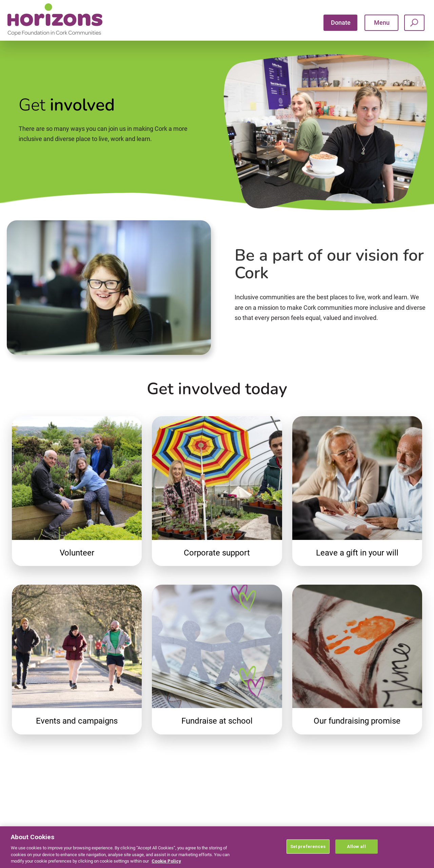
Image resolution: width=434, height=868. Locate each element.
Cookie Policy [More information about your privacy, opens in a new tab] (166, 861)
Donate (341, 23)
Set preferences (308, 846)
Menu (382, 23)
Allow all (356, 846)
